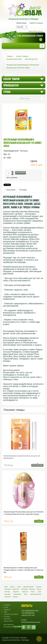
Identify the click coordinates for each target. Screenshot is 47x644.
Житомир (7, 594)
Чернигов (16, 592)
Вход (31, 31)
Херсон (39, 589)
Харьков (39, 587)
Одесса (12, 587)
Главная (7, 605)
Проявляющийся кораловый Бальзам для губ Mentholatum (22, 457)
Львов (19, 587)
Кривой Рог (16, 589)
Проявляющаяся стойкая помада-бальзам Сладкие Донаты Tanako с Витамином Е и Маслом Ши (23, 570)
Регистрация (38, 31)
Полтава (7, 592)
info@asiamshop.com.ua (31, 622)
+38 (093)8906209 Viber (30, 36)
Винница (32, 589)
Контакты (7, 619)
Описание (11, 190)
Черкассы (25, 592)
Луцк (26, 594)
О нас (6, 607)
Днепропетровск (29, 587)
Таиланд (23, 151)
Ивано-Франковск (36, 594)
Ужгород (15, 597)
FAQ (5, 612)
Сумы (40, 592)
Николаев (8, 589)
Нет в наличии (20, 173)
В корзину (39, 521)
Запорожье (24, 589)
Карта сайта (8, 621)
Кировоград (17, 594)
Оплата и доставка (11, 614)
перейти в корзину (36, 23)
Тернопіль (8, 597)
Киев (6, 587)
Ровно (33, 592)
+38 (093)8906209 (28, 613)
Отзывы (23, 190)
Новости (7, 610)
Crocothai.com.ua (10, 627)
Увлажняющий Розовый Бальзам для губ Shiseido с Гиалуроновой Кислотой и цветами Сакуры (23, 513)
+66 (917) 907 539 (28, 615)
